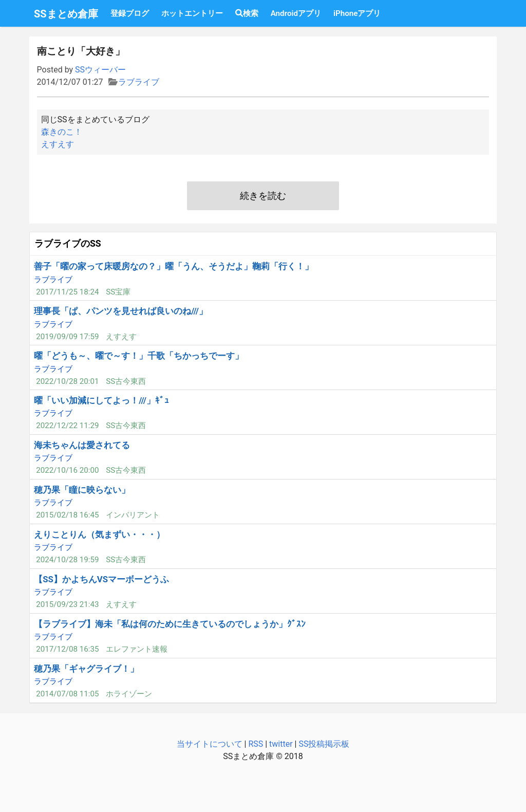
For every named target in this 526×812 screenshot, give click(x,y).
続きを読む (263, 196)
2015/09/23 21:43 (67, 604)
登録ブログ (130, 13)
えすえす (58, 144)
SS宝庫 (118, 292)
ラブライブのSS (68, 244)
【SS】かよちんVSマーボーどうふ (101, 579)
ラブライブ (139, 82)
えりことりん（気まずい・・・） (99, 534)
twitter (281, 744)
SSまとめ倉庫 (66, 14)
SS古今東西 (126, 381)
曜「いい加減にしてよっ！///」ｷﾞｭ (101, 400)
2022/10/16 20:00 (67, 470)
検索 (247, 13)
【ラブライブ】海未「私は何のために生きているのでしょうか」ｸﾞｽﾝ (170, 624)
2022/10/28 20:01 (67, 381)
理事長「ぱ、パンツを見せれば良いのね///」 (121, 311)
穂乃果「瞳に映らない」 (82, 490)
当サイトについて (210, 744)
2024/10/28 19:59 (67, 560)
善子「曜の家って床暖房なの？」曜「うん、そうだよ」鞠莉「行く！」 (174, 266)
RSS (256, 744)
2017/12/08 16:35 (67, 649)
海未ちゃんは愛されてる (82, 445)
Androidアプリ (296, 13)
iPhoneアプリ (357, 13)
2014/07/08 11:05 (67, 694)
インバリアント (133, 515)
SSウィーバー (100, 70)
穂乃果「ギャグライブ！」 (86, 669)
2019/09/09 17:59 (67, 337)
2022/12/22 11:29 (67, 426)
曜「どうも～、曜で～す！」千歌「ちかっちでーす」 (139, 356)
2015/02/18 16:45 (67, 515)
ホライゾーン (129, 694)
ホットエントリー (192, 13)
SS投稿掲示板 (324, 744)
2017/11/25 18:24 (67, 292)
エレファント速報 (137, 649)
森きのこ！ (62, 132)
